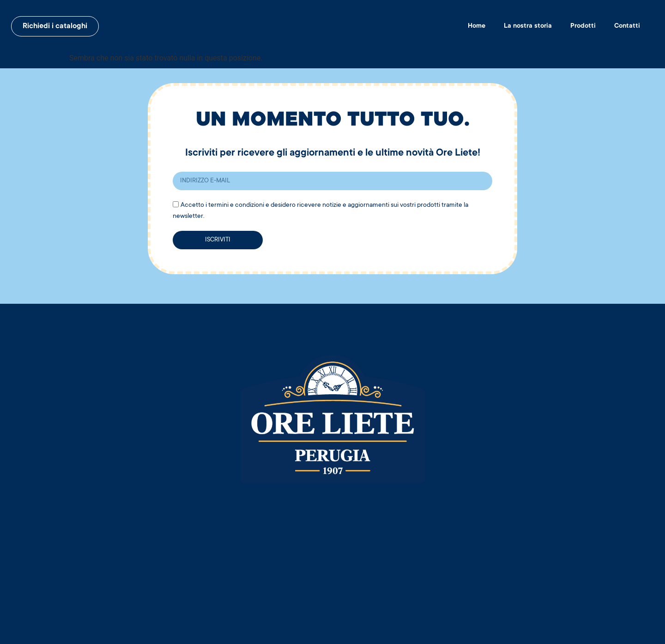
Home (477, 26)
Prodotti (583, 26)
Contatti (627, 26)
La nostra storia (528, 26)
